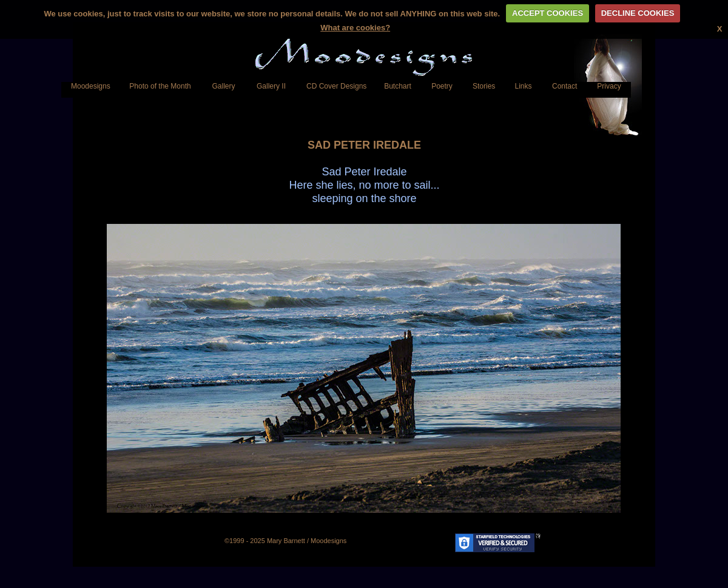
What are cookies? (355, 28)
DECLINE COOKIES (638, 13)
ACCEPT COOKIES (548, 13)
